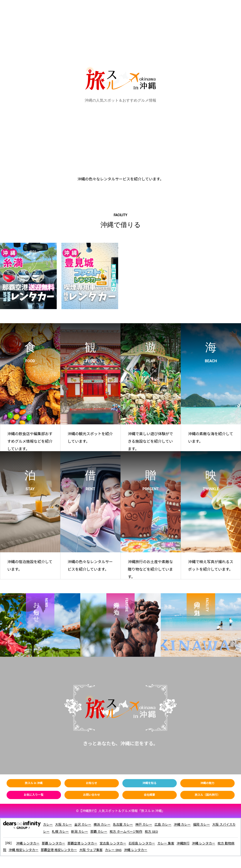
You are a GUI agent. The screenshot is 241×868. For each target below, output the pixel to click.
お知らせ (92, 783)
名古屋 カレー (124, 824)
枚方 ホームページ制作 (131, 832)
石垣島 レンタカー (144, 843)
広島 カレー (165, 824)
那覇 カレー (103, 832)
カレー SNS (119, 850)
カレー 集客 (169, 843)
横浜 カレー (103, 824)
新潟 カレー (83, 832)
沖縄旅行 (187, 843)
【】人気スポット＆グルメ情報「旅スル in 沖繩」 (122, 811)
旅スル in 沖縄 (34, 783)
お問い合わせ (92, 795)
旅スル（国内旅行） (207, 795)
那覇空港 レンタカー (84, 843)
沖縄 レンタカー (28, 843)
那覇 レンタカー (54, 843)
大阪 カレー (64, 824)
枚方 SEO (157, 832)
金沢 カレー (83, 824)
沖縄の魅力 (207, 783)
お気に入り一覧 (34, 795)
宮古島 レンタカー (115, 843)
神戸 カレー (146, 824)
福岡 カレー (205, 824)
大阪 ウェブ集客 (96, 850)
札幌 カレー (64, 832)
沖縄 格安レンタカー (27, 850)
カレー (48, 824)
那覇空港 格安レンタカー (63, 850)
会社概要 (149, 795)
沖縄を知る (149, 783)
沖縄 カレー (185, 824)
